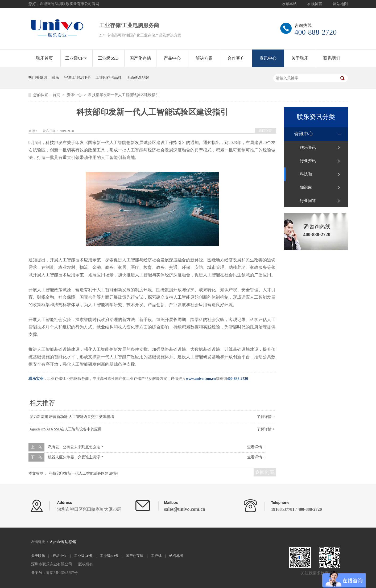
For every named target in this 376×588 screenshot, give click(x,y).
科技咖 (306, 174)
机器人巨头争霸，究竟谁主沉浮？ (76, 457)
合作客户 (236, 58)
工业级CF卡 (76, 58)
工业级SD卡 (109, 556)
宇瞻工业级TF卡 (77, 78)
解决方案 (204, 58)
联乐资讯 (308, 147)
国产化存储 (140, 58)
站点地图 (176, 556)
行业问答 (308, 201)
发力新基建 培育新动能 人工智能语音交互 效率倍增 (72, 417)
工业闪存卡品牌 (109, 78)
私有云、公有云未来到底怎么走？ (76, 447)
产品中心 (172, 58)
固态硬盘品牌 (138, 78)
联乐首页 (44, 58)
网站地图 (340, 4)
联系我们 (332, 58)
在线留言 (315, 4)
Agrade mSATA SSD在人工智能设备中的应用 (66, 429)
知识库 (306, 187)
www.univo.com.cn (201, 379)
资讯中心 (268, 58)
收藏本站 (289, 4)
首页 (57, 95)
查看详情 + (256, 447)
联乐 (55, 78)
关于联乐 (300, 58)
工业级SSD (108, 58)
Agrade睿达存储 (63, 542)
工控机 (156, 556)
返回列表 (265, 131)
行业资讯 (308, 161)
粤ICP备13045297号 (62, 573)
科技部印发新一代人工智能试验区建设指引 (124, 95)
